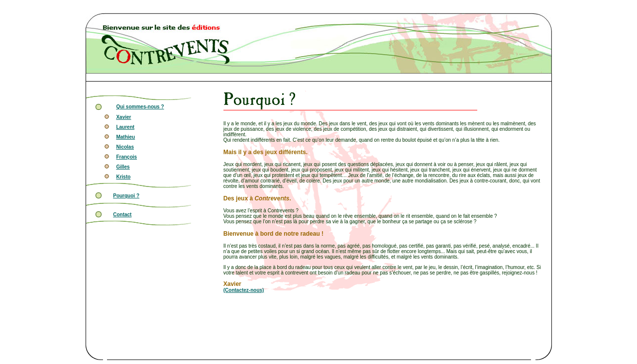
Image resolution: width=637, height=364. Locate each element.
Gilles (123, 167)
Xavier (123, 117)
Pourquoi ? (126, 196)
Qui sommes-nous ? (140, 107)
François (126, 157)
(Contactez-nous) (244, 290)
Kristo (123, 177)
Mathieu (125, 137)
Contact (122, 215)
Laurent (125, 127)
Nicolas (125, 147)
